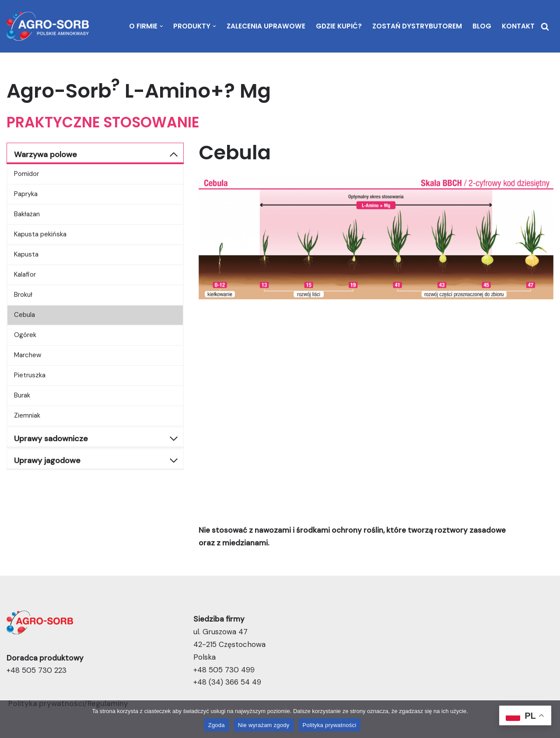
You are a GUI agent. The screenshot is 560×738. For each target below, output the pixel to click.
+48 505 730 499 (224, 670)
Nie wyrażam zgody (264, 725)
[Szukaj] (545, 26)
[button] (161, 26)
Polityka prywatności (330, 725)
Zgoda (217, 725)
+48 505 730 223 (37, 670)
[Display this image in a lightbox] (376, 237)
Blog (482, 26)
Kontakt (518, 26)
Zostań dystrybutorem (417, 26)
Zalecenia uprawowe (266, 26)
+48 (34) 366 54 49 (227, 682)
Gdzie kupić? (339, 26)
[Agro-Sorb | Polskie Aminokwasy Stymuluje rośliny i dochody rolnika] (48, 26)
